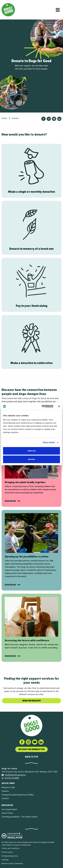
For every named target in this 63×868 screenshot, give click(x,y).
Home (4, 118)
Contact (5, 798)
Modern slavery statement (12, 863)
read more (10, 656)
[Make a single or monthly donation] (32, 171)
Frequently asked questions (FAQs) (18, 795)
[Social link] (35, 742)
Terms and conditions (11, 848)
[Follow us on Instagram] (49, 119)
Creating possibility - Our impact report (20, 817)
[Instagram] (28, 742)
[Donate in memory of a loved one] (32, 228)
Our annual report (9, 809)
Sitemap (5, 860)
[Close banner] (59, 406)
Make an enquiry (32, 701)
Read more (10, 501)
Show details (49, 442)
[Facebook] (22, 742)
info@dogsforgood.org (14, 775)
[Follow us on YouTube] (54, 119)
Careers (5, 791)
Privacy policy (7, 852)
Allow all (32, 451)
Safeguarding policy (10, 856)
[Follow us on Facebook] (43, 119)
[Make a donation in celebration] (32, 342)
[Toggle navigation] (58, 10)
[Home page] (8, 10)
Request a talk (8, 787)
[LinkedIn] (41, 742)
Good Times (7, 813)
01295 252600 (10, 778)
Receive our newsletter (32, 749)
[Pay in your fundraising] (32, 285)
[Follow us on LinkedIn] (59, 119)
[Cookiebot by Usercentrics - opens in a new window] (42, 406)
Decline (31, 459)
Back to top (32, 757)
